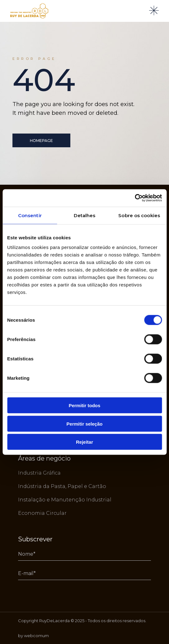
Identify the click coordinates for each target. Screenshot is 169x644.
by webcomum (33, 636)
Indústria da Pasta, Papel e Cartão (62, 486)
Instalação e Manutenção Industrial (65, 500)
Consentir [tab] (30, 215)
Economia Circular (42, 513)
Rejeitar (84, 442)
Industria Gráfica (39, 473)
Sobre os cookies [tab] (139, 215)
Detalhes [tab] (85, 215)
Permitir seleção (85, 424)
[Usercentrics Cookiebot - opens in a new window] (135, 198)
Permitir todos (85, 405)
